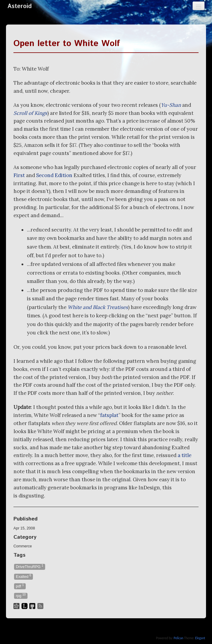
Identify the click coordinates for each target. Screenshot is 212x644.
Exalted (23, 576)
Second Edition (54, 175)
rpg (21, 595)
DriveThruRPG (30, 566)
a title (184, 455)
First (19, 175)
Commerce (23, 546)
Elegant (200, 638)
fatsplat (109, 415)
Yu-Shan (171, 105)
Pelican (179, 638)
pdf (20, 586)
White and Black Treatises (98, 307)
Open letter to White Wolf (67, 44)
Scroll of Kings (30, 113)
